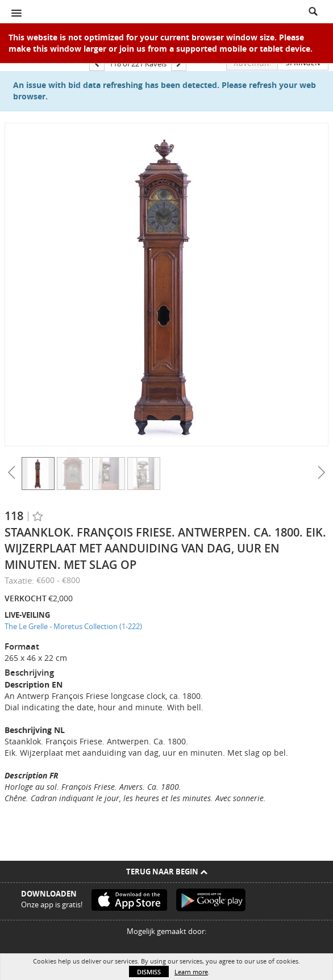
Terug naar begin (167, 872)
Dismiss (149, 972)
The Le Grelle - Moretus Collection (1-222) (73, 626)
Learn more (191, 972)
